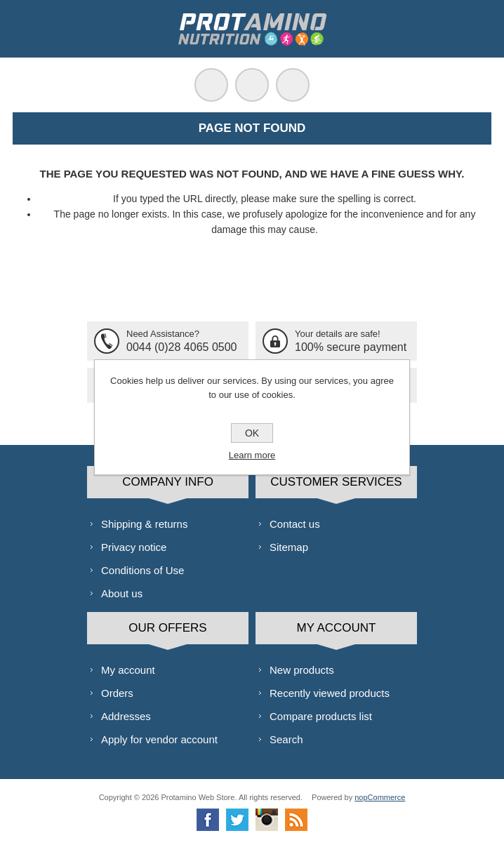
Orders (117, 693)
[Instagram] (267, 820)
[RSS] (296, 820)
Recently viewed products (330, 693)
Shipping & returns (144, 524)
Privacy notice (134, 547)
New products (302, 670)
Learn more (252, 455)
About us (122, 593)
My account (128, 670)
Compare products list (321, 716)
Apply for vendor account (159, 739)
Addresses (126, 716)
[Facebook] (208, 820)
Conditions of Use (142, 570)
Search (286, 739)
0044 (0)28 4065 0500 (181, 347)
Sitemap (289, 547)
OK (252, 433)
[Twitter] (237, 820)
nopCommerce (380, 797)
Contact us (295, 524)
